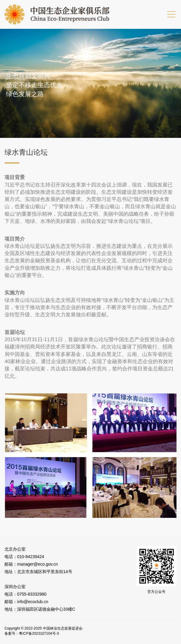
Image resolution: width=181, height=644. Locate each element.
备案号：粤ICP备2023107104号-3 (32, 633)
